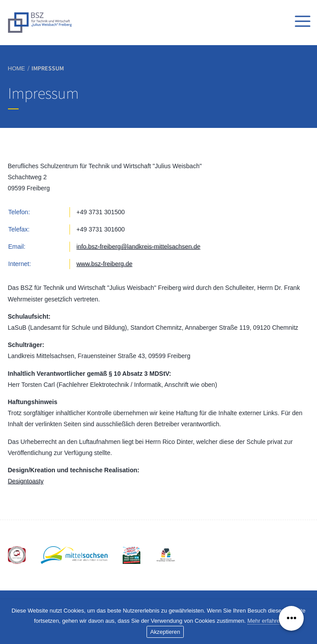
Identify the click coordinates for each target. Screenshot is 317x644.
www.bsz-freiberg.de (105, 264)
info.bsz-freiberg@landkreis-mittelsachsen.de (139, 247)
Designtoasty (26, 481)
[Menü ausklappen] (291, 618)
